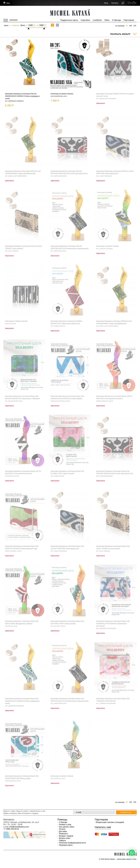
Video (107, 20)
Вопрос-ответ (64, 838)
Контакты (115, 3)
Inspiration (85, 20)
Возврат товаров (66, 836)
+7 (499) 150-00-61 (11, 829)
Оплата (62, 829)
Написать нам (103, 827)
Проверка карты (66, 845)
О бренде (117, 20)
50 (127, 26)
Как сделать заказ (66, 827)
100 (130, 26)
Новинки (16, 25)
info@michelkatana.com (19, 827)
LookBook (97, 20)
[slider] (30, 27)
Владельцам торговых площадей (110, 822)
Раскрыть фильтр (120, 34)
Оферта (62, 840)
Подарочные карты (69, 20)
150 (135, 26)
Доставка (63, 831)
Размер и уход (65, 825)
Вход (106, 3)
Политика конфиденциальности (72, 843)
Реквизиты (63, 834)
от (27, 25)
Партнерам (129, 20)
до (38, 25)
